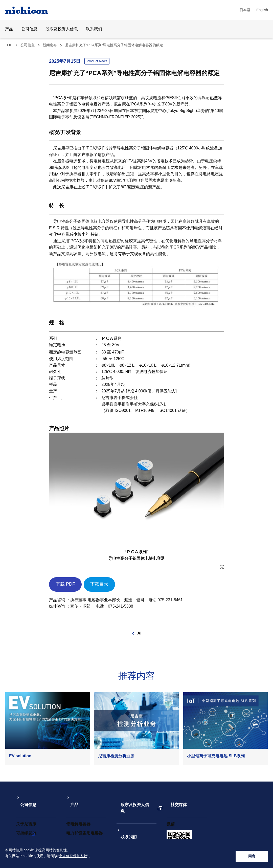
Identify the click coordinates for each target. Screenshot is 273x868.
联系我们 (94, 29)
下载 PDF (65, 584)
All (140, 633)
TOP (9, 45)
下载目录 (99, 584)
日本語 (245, 10)
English (262, 10)
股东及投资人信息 (62, 29)
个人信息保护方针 (73, 859)
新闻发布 (50, 45)
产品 (70, 799)
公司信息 (28, 45)
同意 (252, 856)
